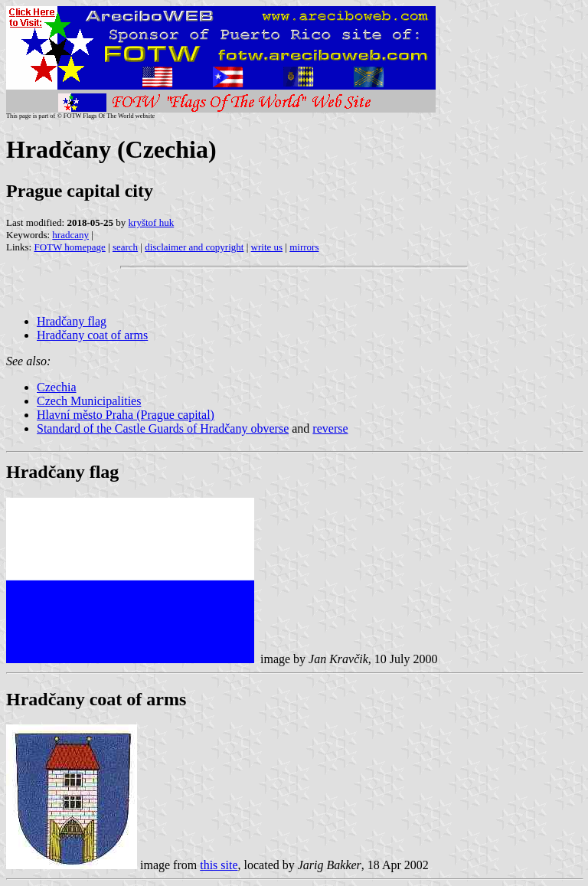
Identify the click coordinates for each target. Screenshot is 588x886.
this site (219, 865)
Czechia (57, 387)
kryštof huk (152, 222)
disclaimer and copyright (194, 247)
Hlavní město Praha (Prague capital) (126, 415)
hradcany (70, 235)
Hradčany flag (72, 321)
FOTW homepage (69, 247)
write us (267, 247)
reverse (330, 428)
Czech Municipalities (89, 401)
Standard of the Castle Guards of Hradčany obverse (163, 428)
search (125, 247)
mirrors (304, 247)
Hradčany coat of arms (92, 335)
